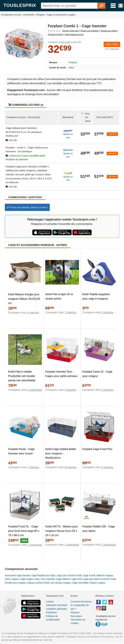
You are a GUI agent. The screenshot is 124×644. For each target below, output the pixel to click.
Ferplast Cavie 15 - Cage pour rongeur (97, 374)
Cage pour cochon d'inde (69, 575)
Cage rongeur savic (30, 579)
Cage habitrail (63, 579)
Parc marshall (48, 579)
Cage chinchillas (80, 583)
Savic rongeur (12, 579)
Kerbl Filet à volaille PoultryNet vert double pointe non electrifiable (22, 376)
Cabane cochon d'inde (38, 583)
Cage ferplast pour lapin (43, 575)
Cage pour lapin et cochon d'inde (99, 579)
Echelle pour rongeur (15, 583)
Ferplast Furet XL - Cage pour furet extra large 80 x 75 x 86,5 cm (24, 531)
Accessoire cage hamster (17, 575)
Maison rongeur (98, 583)
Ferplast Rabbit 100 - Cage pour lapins (99, 529)
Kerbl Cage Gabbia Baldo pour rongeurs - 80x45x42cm (61, 453)
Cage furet (76, 579)
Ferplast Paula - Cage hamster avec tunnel (21, 451)
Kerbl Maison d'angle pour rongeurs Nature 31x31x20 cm (24, 299)
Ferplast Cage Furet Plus (97, 449)
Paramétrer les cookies (78, 621)
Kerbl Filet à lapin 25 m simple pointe (59, 296)
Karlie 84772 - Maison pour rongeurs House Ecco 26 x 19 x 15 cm (62, 531)
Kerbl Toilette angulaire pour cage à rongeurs (96, 296)
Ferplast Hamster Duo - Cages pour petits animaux (61, 374)
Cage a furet (89, 575)
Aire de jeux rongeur (61, 583)
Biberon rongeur (105, 575)
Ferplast (73, 62)
